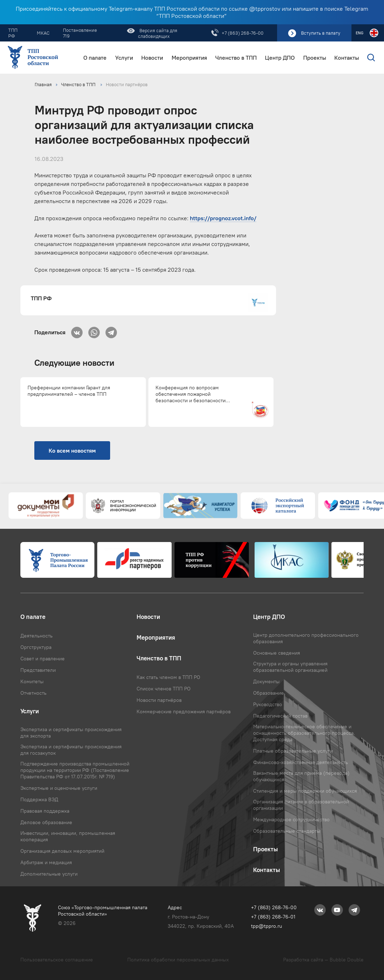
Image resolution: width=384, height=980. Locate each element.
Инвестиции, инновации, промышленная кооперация (68, 836)
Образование (269, 693)
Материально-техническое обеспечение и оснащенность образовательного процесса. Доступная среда (304, 733)
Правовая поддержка (45, 811)
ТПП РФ (13, 33)
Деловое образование (46, 822)
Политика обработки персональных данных (178, 960)
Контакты (347, 58)
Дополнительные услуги (49, 874)
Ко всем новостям (72, 450)
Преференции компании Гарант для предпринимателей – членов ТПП (69, 391)
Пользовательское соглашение (57, 960)
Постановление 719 (80, 33)
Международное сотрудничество (291, 819)
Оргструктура (36, 647)
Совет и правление (43, 659)
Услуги (124, 58)
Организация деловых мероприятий (62, 851)
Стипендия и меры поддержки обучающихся (305, 791)
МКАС (43, 33)
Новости (152, 58)
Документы (266, 681)
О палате (95, 58)
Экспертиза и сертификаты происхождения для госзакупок (71, 750)
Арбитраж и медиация (46, 862)
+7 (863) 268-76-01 (273, 917)
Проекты (315, 58)
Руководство (268, 704)
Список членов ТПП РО (164, 689)
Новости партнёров (127, 84)
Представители (38, 670)
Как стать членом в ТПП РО (168, 677)
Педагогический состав (280, 716)
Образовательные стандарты (287, 831)
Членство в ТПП (236, 58)
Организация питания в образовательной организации (301, 805)
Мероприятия (189, 58)
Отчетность (33, 693)
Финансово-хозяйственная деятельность (301, 762)
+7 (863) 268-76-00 (243, 33)
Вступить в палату (321, 33)
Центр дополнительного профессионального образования (306, 638)
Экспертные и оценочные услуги (59, 788)
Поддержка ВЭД (39, 799)
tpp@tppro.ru (267, 926)
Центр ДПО (280, 58)
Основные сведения (277, 653)
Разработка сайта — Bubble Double (323, 960)
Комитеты (32, 681)
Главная (43, 84)
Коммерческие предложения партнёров (184, 711)
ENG (360, 33)
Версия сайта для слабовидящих (158, 33)
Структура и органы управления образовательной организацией (290, 667)
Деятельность (36, 636)
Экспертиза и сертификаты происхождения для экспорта (71, 733)
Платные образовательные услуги (293, 751)
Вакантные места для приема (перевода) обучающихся (301, 776)
